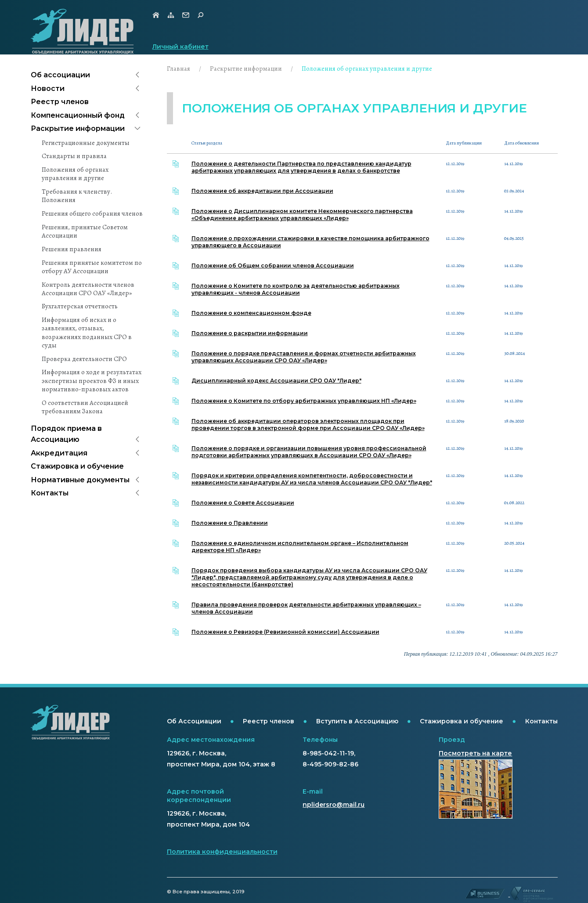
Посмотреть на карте (475, 753)
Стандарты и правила (74, 156)
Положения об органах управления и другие (75, 174)
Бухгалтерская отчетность (80, 306)
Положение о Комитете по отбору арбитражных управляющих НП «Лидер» (304, 401)
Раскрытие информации (78, 128)
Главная (179, 69)
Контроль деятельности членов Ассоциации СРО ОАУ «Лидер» (88, 289)
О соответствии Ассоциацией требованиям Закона (85, 407)
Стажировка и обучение (77, 466)
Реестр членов (60, 102)
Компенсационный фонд (78, 115)
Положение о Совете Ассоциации (243, 503)
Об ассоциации (60, 75)
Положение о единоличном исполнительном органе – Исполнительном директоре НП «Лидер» (300, 547)
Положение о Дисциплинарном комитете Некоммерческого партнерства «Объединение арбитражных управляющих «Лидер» (302, 215)
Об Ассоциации (194, 721)
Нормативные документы (80, 480)
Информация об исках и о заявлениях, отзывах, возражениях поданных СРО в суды (87, 333)
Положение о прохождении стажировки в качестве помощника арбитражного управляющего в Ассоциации (310, 242)
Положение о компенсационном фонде (251, 313)
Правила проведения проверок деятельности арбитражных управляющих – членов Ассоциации (306, 608)
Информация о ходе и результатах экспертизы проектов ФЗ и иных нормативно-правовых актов (92, 381)
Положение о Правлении (230, 523)
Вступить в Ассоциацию (357, 721)
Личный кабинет (180, 47)
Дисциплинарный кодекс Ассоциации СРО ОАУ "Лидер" (276, 381)
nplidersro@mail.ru (334, 805)
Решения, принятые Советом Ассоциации (85, 231)
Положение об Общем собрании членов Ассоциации (273, 265)
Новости (48, 88)
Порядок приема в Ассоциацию (66, 434)
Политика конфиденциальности (222, 852)
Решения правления (72, 249)
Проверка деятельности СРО (84, 359)
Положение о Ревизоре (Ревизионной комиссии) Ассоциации (285, 632)
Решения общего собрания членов (92, 214)
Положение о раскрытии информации (250, 333)
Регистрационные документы (86, 143)
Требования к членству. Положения (77, 196)
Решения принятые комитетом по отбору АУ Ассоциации (92, 267)
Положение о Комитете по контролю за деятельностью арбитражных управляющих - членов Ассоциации (296, 289)
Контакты (50, 493)
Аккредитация (59, 453)
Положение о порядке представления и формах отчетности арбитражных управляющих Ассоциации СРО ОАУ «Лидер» (304, 357)
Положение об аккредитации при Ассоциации (262, 191)
